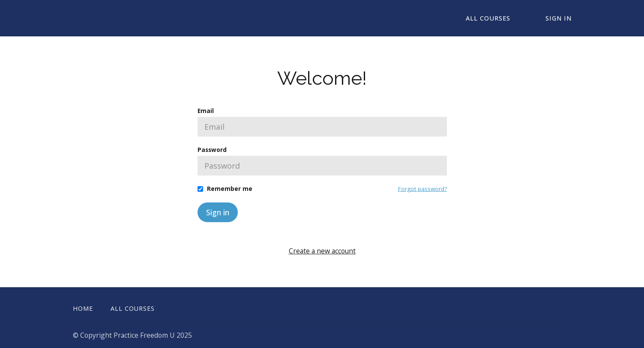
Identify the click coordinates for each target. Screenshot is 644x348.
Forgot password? (422, 189)
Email (206, 111)
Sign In (559, 18)
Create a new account (322, 251)
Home (83, 308)
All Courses (488, 18)
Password (212, 150)
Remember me (230, 189)
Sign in (218, 212)
